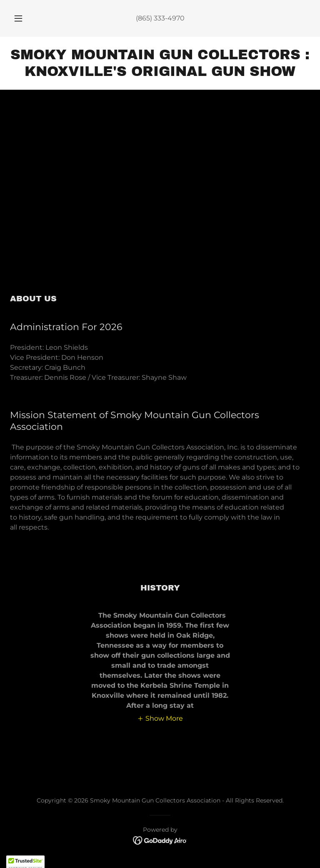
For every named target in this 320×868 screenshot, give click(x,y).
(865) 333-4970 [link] (160, 18)
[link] (160, 74)
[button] (23, 18)
